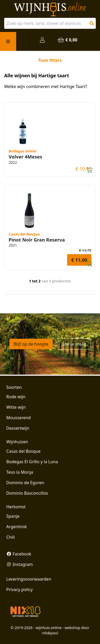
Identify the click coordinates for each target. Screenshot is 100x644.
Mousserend (18, 418)
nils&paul (50, 633)
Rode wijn (16, 397)
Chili (10, 537)
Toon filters (50, 60)
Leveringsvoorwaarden (29, 579)
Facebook (19, 554)
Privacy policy (19, 590)
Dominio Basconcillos (27, 493)
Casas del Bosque (23, 451)
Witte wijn (16, 407)
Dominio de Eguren (25, 483)
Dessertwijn (18, 428)
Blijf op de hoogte (31, 344)
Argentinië (16, 527)
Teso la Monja (20, 472)
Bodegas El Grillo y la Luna (32, 462)
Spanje (13, 516)
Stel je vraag (74, 344)
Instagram (20, 564)
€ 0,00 (67, 40)
